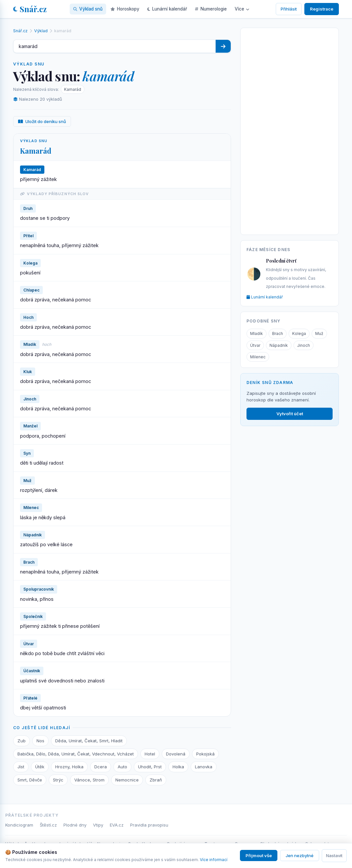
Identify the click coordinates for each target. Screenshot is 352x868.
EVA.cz (117, 825)
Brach (278, 333)
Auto (122, 767)
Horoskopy (125, 9)
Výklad (41, 31)
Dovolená (176, 754)
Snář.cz (30, 9)
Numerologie (211, 9)
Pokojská (205, 754)
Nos (40, 741)
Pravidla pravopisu (149, 825)
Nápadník (279, 345)
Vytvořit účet (290, 414)
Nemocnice (127, 780)
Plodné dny (75, 825)
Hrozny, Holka (69, 767)
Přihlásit (289, 9)
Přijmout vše (259, 855)
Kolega (299, 333)
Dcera (101, 767)
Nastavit (334, 855)
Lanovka (204, 767)
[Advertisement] (290, 130)
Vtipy (98, 825)
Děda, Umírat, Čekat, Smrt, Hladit (89, 741)
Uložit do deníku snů (42, 121)
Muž (319, 333)
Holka (178, 767)
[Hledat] (223, 46)
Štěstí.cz (48, 825)
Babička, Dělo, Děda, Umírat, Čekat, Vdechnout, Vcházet (76, 754)
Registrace (322, 9)
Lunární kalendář (167, 9)
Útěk (40, 767)
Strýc (58, 780)
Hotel (150, 754)
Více (242, 9)
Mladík (257, 333)
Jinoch (304, 345)
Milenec (258, 357)
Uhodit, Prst (150, 767)
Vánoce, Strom (89, 780)
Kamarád (73, 89)
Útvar (255, 345)
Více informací (214, 860)
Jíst (21, 767)
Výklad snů (88, 9)
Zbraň (156, 780)
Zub (22, 741)
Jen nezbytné (300, 855)
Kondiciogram (19, 825)
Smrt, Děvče (30, 780)
